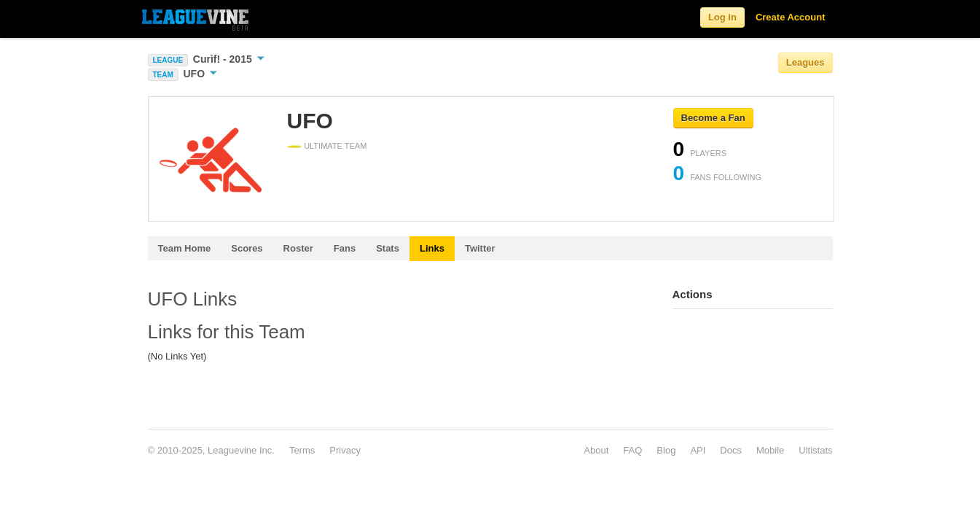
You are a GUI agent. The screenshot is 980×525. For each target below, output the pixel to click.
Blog (666, 450)
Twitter (480, 248)
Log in (722, 17)
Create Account (791, 17)
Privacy (345, 450)
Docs (731, 450)
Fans (345, 248)
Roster (298, 248)
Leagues (805, 62)
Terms (302, 450)
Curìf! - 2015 (229, 59)
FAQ (632, 450)
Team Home (185, 248)
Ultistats (815, 450)
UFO (200, 74)
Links (432, 248)
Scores (247, 248)
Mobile (770, 450)
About (596, 450)
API (698, 450)
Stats (388, 248)
